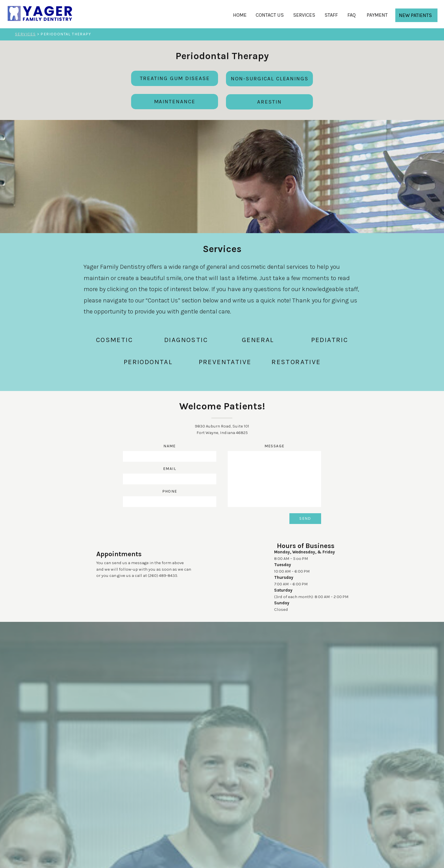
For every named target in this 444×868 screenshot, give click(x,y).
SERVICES (25, 34)
